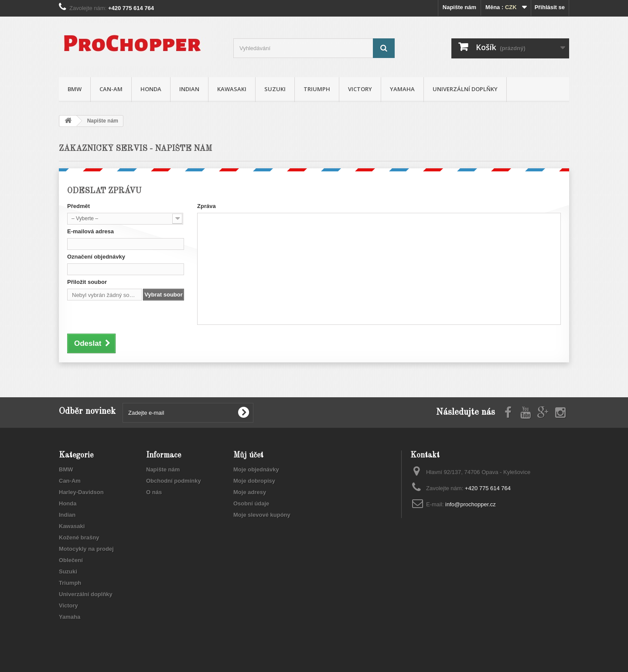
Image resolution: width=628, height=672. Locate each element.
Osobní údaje (251, 503)
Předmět (78, 206)
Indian (189, 89)
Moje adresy (250, 492)
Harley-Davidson (81, 492)
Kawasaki (232, 89)
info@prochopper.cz (471, 504)
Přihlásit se (550, 7)
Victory (360, 89)
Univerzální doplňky (465, 89)
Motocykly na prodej (86, 549)
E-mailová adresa (90, 231)
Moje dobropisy (254, 481)
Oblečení (71, 560)
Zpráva (206, 206)
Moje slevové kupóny (262, 515)
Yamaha (402, 89)
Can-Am (111, 89)
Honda (151, 89)
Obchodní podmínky (174, 481)
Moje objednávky (256, 469)
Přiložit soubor (87, 282)
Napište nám (459, 7)
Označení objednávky (96, 257)
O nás (154, 492)
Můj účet (248, 455)
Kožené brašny (79, 537)
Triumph (317, 89)
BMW (75, 89)
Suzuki (275, 89)
